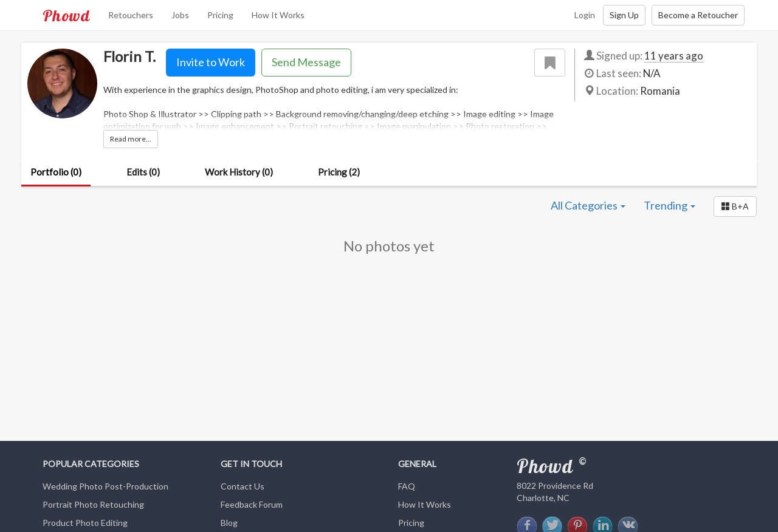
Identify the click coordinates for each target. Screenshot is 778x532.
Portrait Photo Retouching (93, 504)
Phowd (66, 15)
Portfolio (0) (56, 172)
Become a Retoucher (698, 15)
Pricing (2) (339, 172)
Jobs (180, 15)
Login (585, 15)
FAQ (407, 486)
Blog (229, 523)
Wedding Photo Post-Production (105, 486)
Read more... (131, 139)
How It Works (278, 15)
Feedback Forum (252, 504)
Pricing (220, 15)
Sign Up (624, 15)
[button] (735, 206)
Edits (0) (143, 172)
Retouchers (131, 15)
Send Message (306, 62)
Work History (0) (239, 172)
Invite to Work (211, 62)
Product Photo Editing (85, 523)
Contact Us (243, 486)
